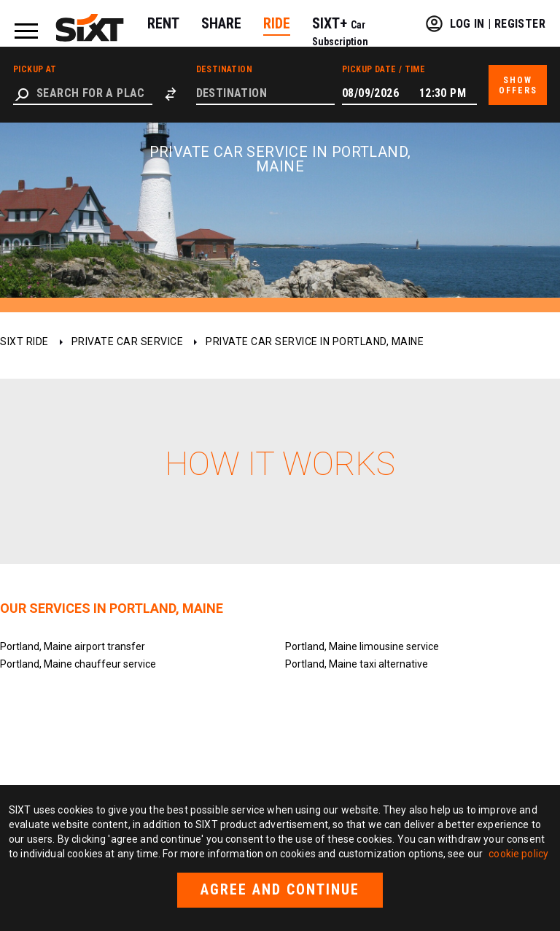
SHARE (221, 23)
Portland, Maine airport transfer (73, 646)
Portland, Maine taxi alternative (357, 664)
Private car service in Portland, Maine (315, 341)
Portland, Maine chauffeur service (78, 664)
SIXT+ (340, 31)
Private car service (128, 341)
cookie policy (518, 854)
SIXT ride (24, 341)
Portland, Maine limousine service (362, 646)
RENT (163, 23)
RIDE (277, 23)
